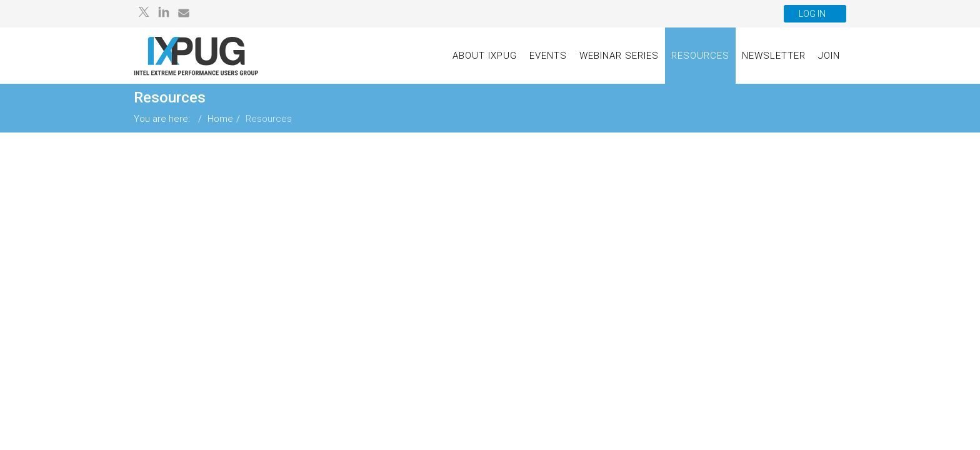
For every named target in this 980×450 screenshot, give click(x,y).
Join (829, 56)
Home (220, 119)
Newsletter (774, 56)
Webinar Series (619, 56)
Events (548, 56)
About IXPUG (485, 56)
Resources (700, 56)
